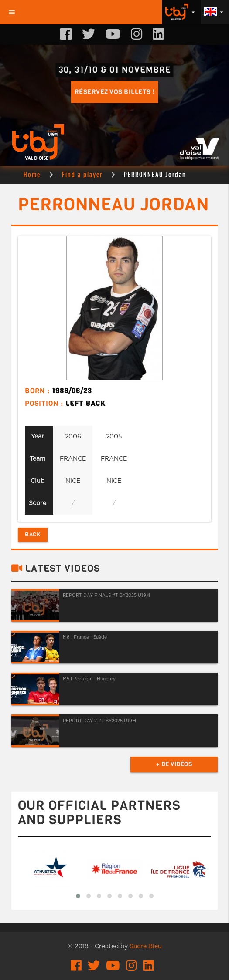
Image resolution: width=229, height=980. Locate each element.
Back (33, 534)
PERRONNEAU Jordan (155, 174)
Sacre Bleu (146, 946)
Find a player (82, 174)
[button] (78, 896)
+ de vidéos (174, 764)
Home (32, 174)
